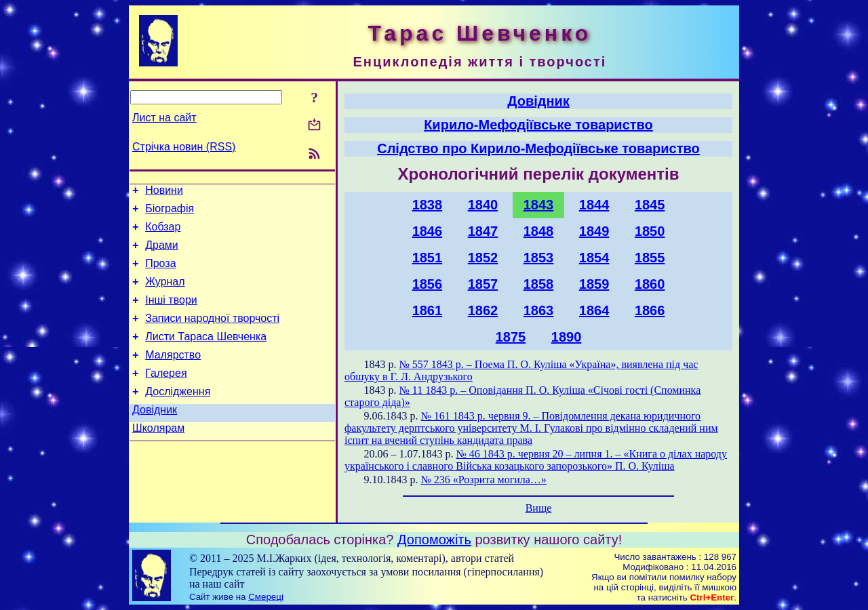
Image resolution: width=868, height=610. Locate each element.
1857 (483, 284)
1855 (650, 258)
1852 (483, 258)
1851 (428, 258)
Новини (164, 192)
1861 (428, 310)
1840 (483, 205)
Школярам (158, 456)
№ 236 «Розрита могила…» (484, 480)
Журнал (165, 294)
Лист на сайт (164, 118)
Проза (160, 273)
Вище (539, 508)
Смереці (266, 597)
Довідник (155, 436)
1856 (428, 284)
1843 (539, 205)
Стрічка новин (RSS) (184, 147)
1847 (483, 231)
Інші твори (171, 314)
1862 (483, 310)
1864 (594, 310)
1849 (594, 231)
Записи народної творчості (212, 334)
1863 (539, 310)
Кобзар (163, 233)
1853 (539, 258)
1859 (594, 284)
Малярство (173, 375)
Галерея (166, 395)
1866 (650, 310)
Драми (162, 253)
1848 (539, 231)
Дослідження (178, 416)
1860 (650, 284)
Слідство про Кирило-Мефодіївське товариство (538, 148)
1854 (594, 258)
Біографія (170, 212)
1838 (428, 205)
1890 (567, 337)
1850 (650, 231)
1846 (428, 231)
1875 (511, 337)
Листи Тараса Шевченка (206, 355)
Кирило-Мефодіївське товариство (538, 125)
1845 (650, 205)
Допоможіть (434, 540)
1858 (539, 284)
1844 (594, 205)
